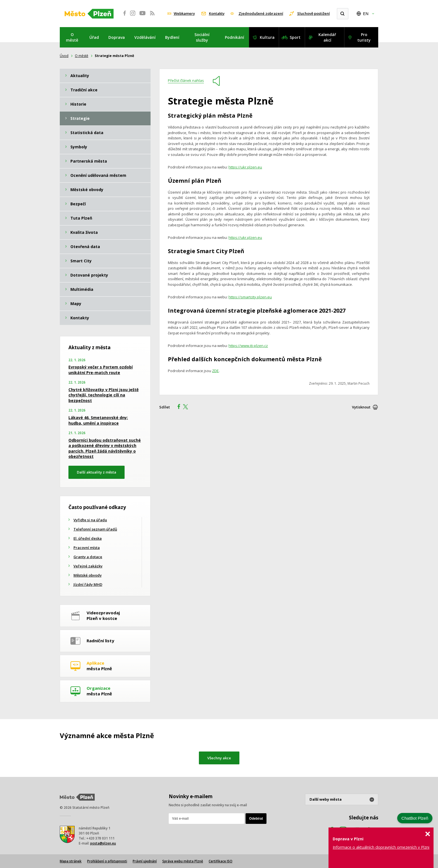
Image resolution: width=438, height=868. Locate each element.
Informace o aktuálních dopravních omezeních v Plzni (381, 847)
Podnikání (235, 37)
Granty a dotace (88, 557)
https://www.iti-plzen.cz (248, 346)
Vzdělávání (145, 37)
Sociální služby (202, 37)
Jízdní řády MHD (88, 584)
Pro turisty (364, 37)
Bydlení (172, 37)
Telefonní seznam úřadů (95, 529)
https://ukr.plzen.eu (245, 167)
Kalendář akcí (327, 37)
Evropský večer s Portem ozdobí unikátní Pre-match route (101, 370)
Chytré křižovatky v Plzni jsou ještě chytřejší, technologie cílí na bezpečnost (103, 395)
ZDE (215, 371)
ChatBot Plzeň (415, 818)
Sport (295, 37)
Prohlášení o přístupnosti (107, 861)
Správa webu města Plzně (183, 861)
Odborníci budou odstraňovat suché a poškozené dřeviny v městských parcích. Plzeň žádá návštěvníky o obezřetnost (105, 448)
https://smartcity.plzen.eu (250, 297)
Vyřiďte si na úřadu (90, 520)
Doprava (117, 37)
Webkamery (184, 13)
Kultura (267, 37)
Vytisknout (361, 407)
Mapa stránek (71, 861)
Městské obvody (88, 575)
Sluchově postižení (314, 13)
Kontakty (217, 13)
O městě (72, 37)
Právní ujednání (145, 861)
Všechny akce (219, 758)
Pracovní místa (87, 548)
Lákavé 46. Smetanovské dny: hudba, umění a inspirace (98, 420)
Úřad (94, 37)
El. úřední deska (88, 538)
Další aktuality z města (97, 472)
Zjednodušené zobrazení (261, 13)
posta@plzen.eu (103, 843)
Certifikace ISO (221, 861)
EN (366, 14)
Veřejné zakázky (88, 566)
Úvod (64, 56)
